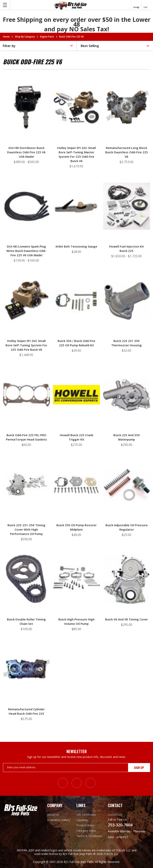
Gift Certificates (86, 815)
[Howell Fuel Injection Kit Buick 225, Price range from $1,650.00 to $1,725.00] (127, 206)
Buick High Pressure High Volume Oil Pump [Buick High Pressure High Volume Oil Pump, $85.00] (76, 621)
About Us (53, 815)
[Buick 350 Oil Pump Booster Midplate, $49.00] (76, 485)
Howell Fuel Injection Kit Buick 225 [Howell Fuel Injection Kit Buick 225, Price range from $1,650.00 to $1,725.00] (126, 249)
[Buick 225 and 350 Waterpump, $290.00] (127, 395)
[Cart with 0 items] (145, 5)
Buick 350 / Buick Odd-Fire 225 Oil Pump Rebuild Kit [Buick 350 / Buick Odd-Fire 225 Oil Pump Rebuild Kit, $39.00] (76, 343)
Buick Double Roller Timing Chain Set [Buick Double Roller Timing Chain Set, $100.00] (26, 621)
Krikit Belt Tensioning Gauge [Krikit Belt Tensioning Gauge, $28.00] (76, 246)
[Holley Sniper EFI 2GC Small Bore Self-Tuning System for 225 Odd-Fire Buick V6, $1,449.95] (26, 300)
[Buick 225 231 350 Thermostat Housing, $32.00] (127, 300)
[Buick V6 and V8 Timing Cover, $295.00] (127, 579)
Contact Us (115, 815)
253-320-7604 (120, 825)
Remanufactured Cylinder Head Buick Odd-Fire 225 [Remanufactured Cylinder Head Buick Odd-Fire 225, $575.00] (26, 711)
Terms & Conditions (89, 836)
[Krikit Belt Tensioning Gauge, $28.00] (76, 206)
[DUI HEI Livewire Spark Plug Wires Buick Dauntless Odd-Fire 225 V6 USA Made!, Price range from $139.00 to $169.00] (26, 206)
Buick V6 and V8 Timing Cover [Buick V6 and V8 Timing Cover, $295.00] (126, 619)
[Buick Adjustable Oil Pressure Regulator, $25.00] (127, 485)
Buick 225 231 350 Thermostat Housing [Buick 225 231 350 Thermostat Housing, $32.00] (126, 343)
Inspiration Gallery (59, 820)
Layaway (82, 820)
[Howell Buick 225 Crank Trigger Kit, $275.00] (76, 395)
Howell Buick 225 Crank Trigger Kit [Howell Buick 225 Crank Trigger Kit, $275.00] (76, 437)
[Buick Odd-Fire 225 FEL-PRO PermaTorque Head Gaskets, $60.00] (26, 395)
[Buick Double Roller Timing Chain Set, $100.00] (26, 579)
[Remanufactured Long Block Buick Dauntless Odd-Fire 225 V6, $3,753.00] (127, 108)
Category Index (86, 831)
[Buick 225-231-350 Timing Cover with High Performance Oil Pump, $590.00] (26, 485)
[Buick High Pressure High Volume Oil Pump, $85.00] (76, 579)
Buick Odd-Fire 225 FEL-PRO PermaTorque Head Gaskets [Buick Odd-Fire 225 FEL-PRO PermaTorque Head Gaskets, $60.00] (26, 437)
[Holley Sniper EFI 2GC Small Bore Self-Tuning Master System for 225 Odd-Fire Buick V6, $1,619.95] (76, 108)
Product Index (85, 825)
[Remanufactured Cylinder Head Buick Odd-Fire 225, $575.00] (26, 669)
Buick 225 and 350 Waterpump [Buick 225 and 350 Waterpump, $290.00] (127, 437)
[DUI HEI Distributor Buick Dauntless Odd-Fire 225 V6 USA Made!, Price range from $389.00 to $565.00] (26, 108)
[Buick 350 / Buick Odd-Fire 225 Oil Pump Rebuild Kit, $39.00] (76, 300)
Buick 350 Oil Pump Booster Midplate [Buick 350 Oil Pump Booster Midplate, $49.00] (76, 527)
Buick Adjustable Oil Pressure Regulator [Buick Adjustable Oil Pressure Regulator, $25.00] (127, 527)
